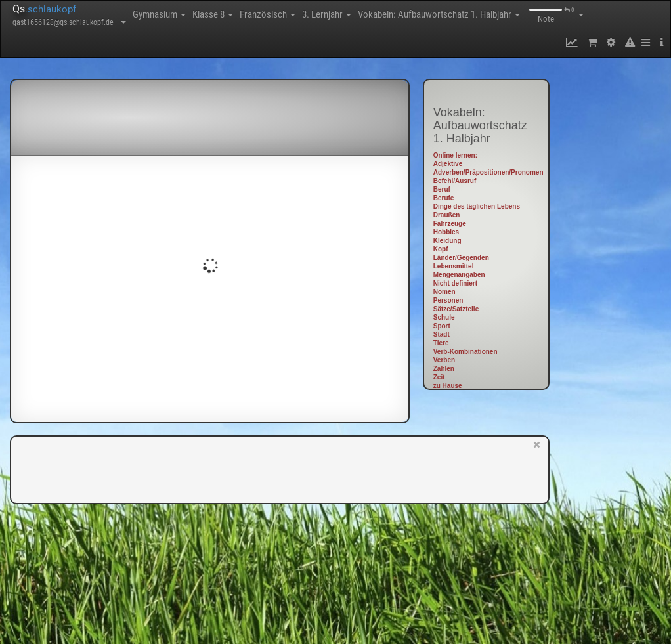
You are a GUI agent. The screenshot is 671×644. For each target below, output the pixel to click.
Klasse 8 (213, 14)
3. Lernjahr (327, 14)
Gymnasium (159, 14)
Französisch (268, 14)
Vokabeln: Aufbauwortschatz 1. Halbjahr (439, 14)
